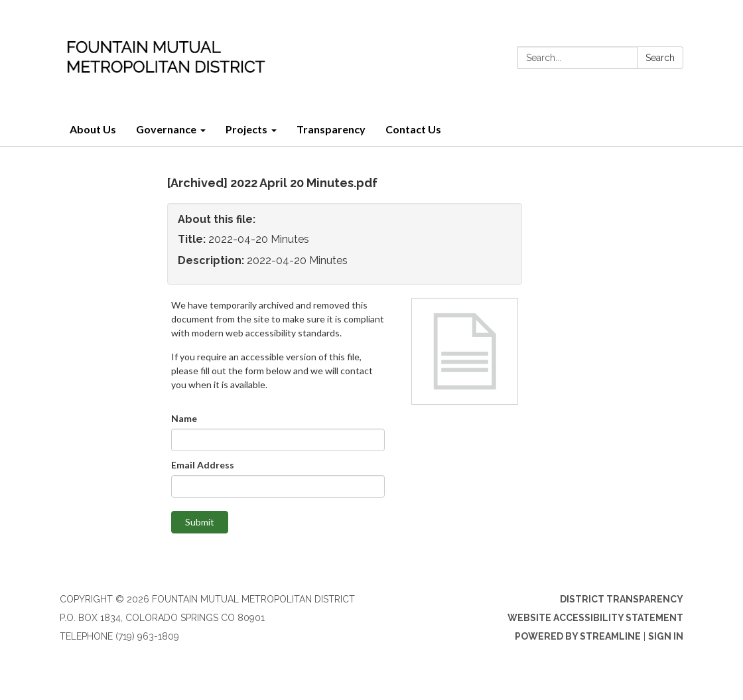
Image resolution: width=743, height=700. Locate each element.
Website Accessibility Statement (595, 618)
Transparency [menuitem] (331, 129)
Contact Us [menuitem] (413, 129)
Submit (200, 522)
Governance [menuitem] (166, 129)
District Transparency (622, 599)
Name (184, 418)
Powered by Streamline (578, 636)
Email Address (203, 465)
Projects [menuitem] (246, 129)
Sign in (666, 636)
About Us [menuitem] (93, 129)
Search (660, 58)
